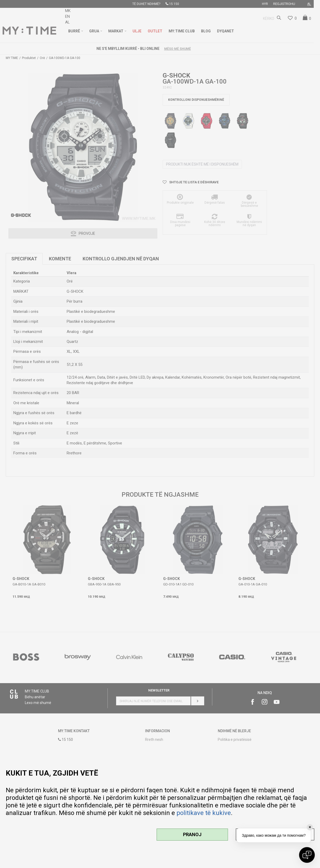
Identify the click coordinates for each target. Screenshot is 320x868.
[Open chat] (307, 855)
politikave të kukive (204, 813)
